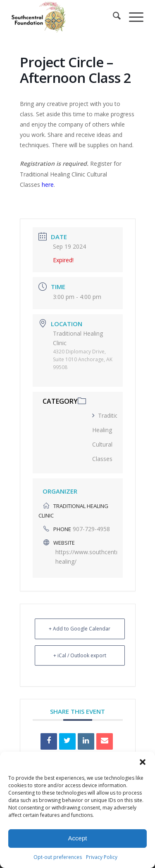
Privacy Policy (102, 857)
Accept (78, 838)
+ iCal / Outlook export (80, 655)
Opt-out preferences (58, 857)
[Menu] (132, 17)
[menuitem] (113, 17)
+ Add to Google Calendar (80, 629)
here (48, 185)
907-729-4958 (91, 529)
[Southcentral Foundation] (64, 17)
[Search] (113, 17)
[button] (143, 762)
